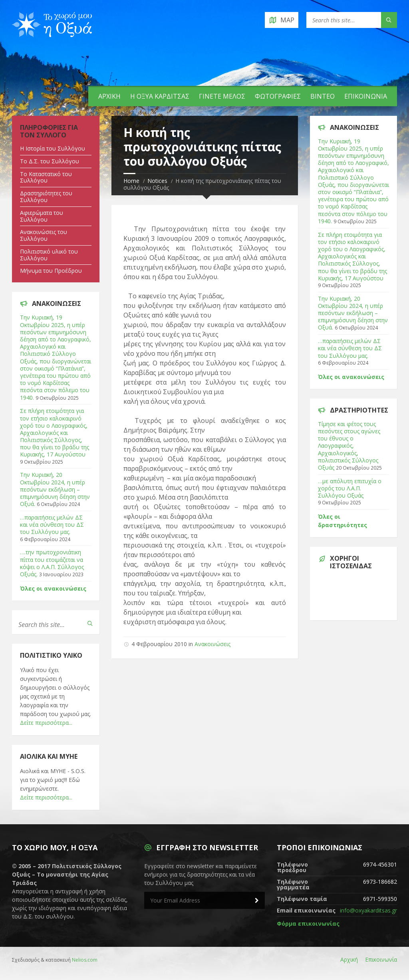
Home (131, 181)
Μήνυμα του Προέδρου (51, 271)
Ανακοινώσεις (212, 644)
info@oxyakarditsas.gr (368, 910)
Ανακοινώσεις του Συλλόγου (44, 235)
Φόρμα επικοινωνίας (308, 923)
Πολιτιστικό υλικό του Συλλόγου (49, 255)
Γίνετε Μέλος (222, 96)
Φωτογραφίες (278, 96)
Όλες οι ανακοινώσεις (53, 588)
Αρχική (109, 96)
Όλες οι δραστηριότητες (342, 521)
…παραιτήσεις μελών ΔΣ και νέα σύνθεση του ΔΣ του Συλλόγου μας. (52, 525)
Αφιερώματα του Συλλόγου (42, 216)
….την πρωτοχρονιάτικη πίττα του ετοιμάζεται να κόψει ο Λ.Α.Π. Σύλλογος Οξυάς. (52, 563)
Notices (157, 181)
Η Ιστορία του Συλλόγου (53, 148)
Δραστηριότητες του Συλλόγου (46, 196)
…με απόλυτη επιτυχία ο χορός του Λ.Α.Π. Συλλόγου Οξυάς (350, 488)
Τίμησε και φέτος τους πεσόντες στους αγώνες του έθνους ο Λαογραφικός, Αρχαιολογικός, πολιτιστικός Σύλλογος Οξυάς (349, 446)
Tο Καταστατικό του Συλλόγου (46, 177)
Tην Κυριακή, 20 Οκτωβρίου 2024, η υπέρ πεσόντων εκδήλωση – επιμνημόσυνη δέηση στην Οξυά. (55, 489)
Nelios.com (85, 960)
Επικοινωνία (366, 96)
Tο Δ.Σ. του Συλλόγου (50, 161)
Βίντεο (323, 96)
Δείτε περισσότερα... (46, 723)
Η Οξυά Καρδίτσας (160, 96)
